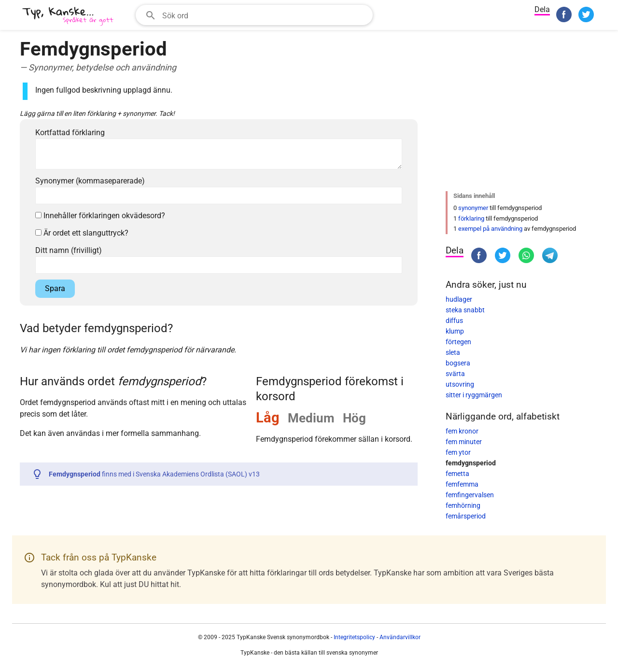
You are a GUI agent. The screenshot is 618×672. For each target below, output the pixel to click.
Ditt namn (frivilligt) (69, 250)
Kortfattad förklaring (70, 133)
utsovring (460, 384)
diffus (454, 321)
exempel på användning (490, 229)
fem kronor (462, 431)
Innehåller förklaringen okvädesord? (100, 216)
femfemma (462, 484)
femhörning (463, 505)
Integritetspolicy (354, 637)
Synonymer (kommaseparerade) (90, 181)
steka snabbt (465, 310)
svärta (455, 374)
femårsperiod (466, 516)
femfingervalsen (470, 495)
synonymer (473, 208)
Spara (55, 288)
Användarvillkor (400, 637)
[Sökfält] (264, 15)
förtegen (458, 342)
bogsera (458, 363)
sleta (453, 352)
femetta (457, 474)
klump (455, 331)
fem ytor (458, 452)
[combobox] (254, 15)
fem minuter (464, 442)
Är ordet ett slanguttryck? (82, 233)
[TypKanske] (68, 16)
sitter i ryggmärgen (474, 395)
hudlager (459, 299)
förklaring (471, 218)
